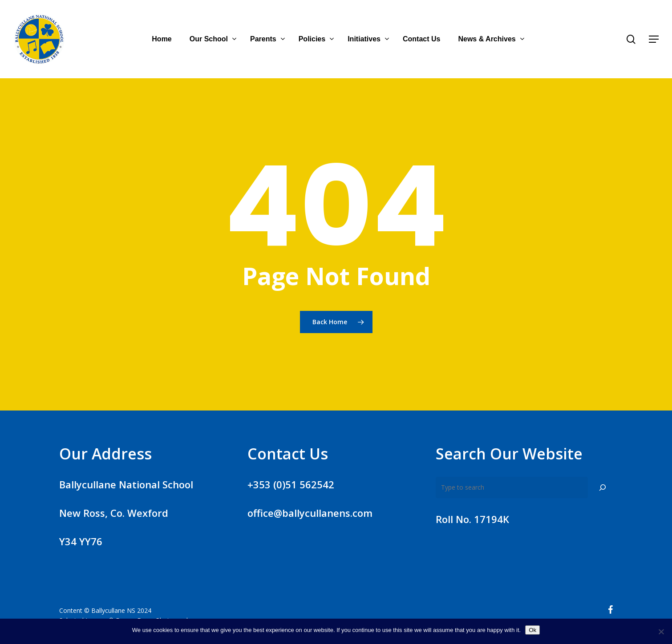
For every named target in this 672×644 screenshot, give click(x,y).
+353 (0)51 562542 (291, 484)
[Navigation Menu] (654, 39)
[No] (661, 632)
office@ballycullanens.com (310, 513)
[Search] (603, 487)
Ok (532, 630)
